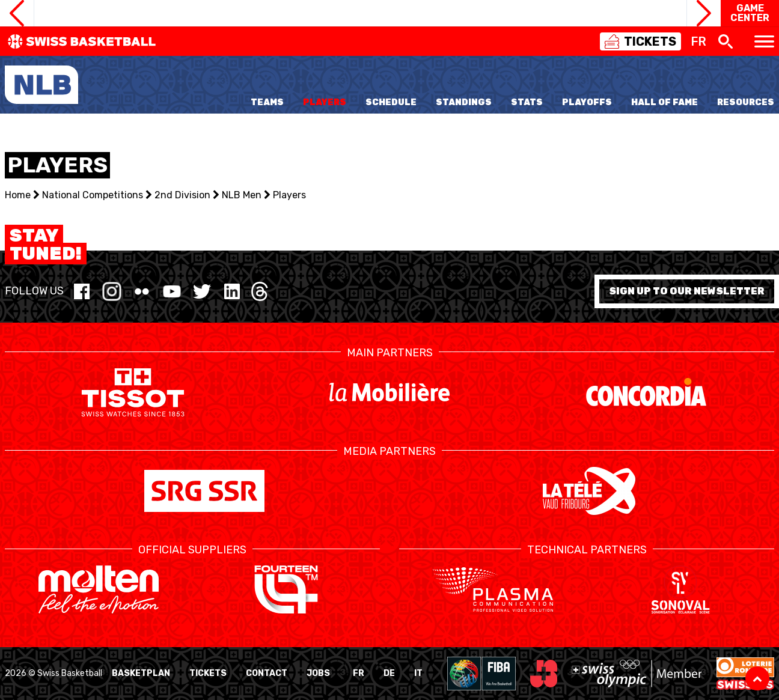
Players (325, 102)
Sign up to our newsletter (687, 291)
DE (389, 673)
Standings (464, 102)
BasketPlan (141, 673)
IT (418, 673)
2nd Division (182, 195)
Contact (267, 673)
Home (18, 195)
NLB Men (242, 195)
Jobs (318, 673)
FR (359, 673)
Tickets (208, 673)
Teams (267, 102)
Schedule (391, 102)
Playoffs (587, 102)
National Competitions (93, 195)
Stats (527, 102)
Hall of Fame (664, 102)
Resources (746, 102)
